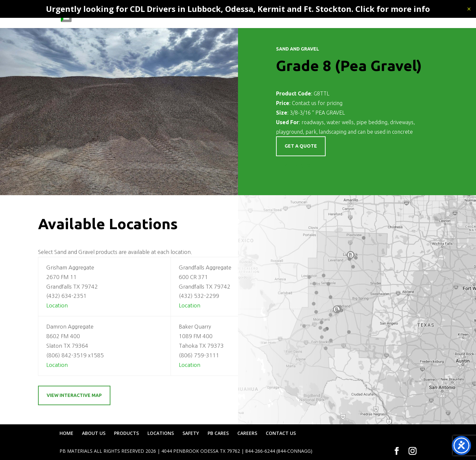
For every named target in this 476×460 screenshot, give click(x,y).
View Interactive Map (74, 395)
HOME (178, 15)
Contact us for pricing (317, 103)
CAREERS (367, 15)
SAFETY (310, 15)
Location (57, 305)
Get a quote (301, 146)
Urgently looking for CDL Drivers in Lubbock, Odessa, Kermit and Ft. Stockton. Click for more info (238, 9)
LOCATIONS (279, 15)
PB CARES (338, 15)
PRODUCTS (238, 15)
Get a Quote (301, 166)
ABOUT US (205, 15)
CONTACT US (401, 15)
